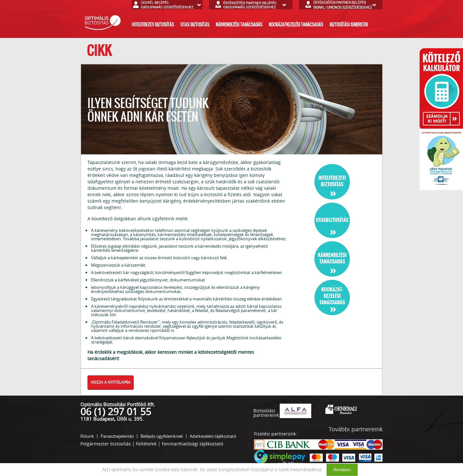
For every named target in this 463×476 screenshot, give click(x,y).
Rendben (342, 470)
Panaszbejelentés (117, 436)
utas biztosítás (195, 25)
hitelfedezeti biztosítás (153, 25)
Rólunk (87, 436)
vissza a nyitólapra (111, 382)
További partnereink (356, 429)
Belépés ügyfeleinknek (162, 436)
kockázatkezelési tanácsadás (296, 25)
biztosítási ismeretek (349, 25)
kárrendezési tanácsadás (239, 25)
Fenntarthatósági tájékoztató (192, 444)
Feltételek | (148, 444)
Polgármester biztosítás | (108, 444)
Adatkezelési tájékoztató (213, 436)
